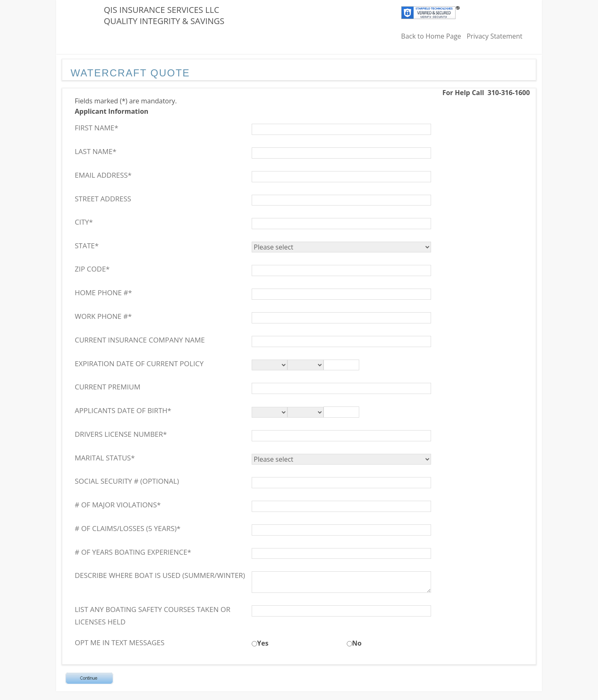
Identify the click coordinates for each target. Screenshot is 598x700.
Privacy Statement (495, 36)
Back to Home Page (431, 36)
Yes (263, 643)
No (357, 643)
